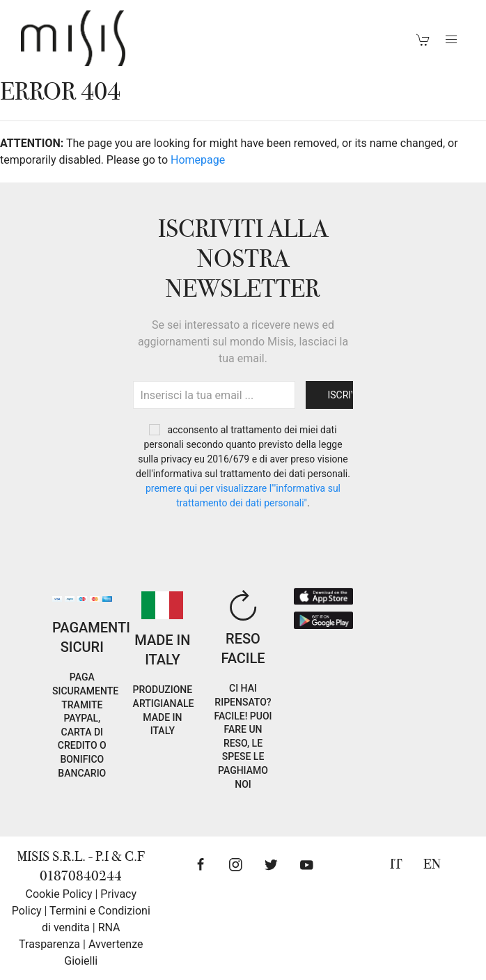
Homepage (198, 160)
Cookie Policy (59, 894)
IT (396, 864)
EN (432, 864)
